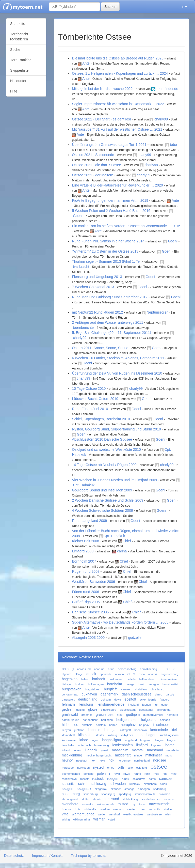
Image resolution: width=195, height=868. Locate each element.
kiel (174, 730)
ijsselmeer (161, 725)
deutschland (88, 699)
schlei (83, 784)
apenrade (105, 674)
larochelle (68, 745)
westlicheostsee (133, 814)
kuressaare (69, 740)
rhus (156, 774)
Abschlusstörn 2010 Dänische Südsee (102, 439)
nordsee (160, 760)
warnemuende (83, 814)
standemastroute (145, 794)
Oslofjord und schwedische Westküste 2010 (107, 449)
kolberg (112, 735)
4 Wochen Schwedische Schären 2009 (103, 510)
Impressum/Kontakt (47, 856)
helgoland (149, 720)
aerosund (168, 669)
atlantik (153, 674)
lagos (95, 740)
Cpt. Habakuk (84, 485)
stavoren (165, 794)
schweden (118, 784)
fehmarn (68, 704)
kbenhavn (141, 730)
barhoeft (99, 679)
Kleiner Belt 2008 (86, 541)
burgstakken (93, 689)
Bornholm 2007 (84, 561)
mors (169, 755)
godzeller (135, 638)
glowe (93, 709)
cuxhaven (89, 694)
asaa (142, 674)
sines (164, 784)
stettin (85, 799)
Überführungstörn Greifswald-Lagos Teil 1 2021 (109, 145)
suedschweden (151, 799)
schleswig (99, 784)
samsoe (165, 779)
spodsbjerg (108, 794)
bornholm (115, 684)
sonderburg (91, 794)
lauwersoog (101, 745)
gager (165, 705)
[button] (185, 7)
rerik (147, 774)
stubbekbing (130, 799)
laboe (84, 740)
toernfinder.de (167, 89)
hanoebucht (90, 720)
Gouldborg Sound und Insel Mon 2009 (102, 490)
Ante (86, 63)
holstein (101, 725)
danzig (170, 694)
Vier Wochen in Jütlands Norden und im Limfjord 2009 (115, 480)
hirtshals (87, 725)
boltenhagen (96, 684)
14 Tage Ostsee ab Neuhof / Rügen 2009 (104, 465)
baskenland (116, 679)
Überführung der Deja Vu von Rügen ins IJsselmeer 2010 (117, 373)
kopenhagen (147, 735)
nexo (102, 761)
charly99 (161, 119)
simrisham (150, 784)
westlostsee (154, 814)
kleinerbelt (68, 735)
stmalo (97, 799)
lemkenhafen (123, 745)
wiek (168, 814)
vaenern (118, 809)
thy (134, 804)
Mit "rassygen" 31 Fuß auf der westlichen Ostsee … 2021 (117, 129)
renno (137, 774)
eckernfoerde (148, 700)
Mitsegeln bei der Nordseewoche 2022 (102, 89)
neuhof (67, 760)
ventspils (154, 809)
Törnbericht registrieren (19, 37)
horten (113, 725)
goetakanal (146, 710)
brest (141, 684)
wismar (99, 819)
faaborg (165, 700)
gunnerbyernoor (153, 715)
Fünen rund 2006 (86, 592)
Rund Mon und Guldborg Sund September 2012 (110, 297)
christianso (157, 689)
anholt (91, 674)
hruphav (144, 725)
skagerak (84, 789)
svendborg (70, 804)
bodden (80, 684)
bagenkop (70, 679)
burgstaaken (72, 689)
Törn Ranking (21, 60)
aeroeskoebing (127, 669)
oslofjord (142, 768)
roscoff (84, 779)
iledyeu (66, 730)
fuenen (147, 705)
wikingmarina (81, 819)
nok (111, 760)
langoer (172, 740)
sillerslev (135, 784)
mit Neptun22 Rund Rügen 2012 (98, 312)
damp (159, 694)
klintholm (85, 735)
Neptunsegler (157, 312)
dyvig (118, 700)
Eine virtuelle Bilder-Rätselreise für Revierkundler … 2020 (118, 185)
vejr (143, 809)
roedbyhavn (69, 779)
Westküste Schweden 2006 (94, 582)
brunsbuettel (170, 684)
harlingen (107, 720)
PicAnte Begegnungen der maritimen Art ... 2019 (110, 200)
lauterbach (84, 745)
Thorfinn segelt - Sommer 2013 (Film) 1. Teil (107, 261)
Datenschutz (14, 856)
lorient (77, 750)
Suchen (110, 7)
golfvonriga (163, 710)
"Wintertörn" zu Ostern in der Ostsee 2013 (105, 251)
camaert (126, 689)
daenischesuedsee (137, 694)
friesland (133, 705)
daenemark (109, 694)
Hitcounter (18, 81)
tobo (173, 145)
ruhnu (126, 779)
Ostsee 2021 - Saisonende (93, 155)
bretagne (153, 684)
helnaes (165, 720)
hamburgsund (71, 720)
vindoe (168, 809)
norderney (124, 761)
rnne (174, 774)
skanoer (116, 789)
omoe (111, 768)
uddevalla (90, 809)
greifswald (70, 715)
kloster (100, 735)
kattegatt (126, 730)
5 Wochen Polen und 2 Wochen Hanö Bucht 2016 (111, 211)
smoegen (144, 789)
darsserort (68, 700)
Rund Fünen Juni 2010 (90, 409)
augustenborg (169, 674)
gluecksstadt (128, 710)
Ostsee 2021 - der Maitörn (93, 175)
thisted (123, 804)
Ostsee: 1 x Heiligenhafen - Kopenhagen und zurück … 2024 (120, 73)
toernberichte (83, 328)
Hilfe (14, 91)
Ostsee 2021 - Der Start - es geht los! (102, 119)
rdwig (127, 774)
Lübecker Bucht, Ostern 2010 (95, 399)
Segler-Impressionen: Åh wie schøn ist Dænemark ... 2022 (118, 104)
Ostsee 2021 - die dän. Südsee (97, 165)
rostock (98, 779)
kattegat (110, 730)
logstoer (156, 745)
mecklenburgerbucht (99, 755)
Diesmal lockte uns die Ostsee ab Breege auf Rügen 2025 (118, 58)
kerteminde (159, 730)
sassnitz (68, 784)
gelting (80, 710)
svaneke (169, 799)
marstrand (155, 750)
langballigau (112, 740)
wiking (66, 819)
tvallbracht (81, 267)
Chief (127, 541)
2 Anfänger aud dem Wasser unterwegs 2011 (108, 322)
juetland (79, 730)
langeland (131, 740)
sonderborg (71, 794)
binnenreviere (168, 679)
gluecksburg (109, 710)
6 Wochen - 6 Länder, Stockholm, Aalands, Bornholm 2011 (118, 358)
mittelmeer (154, 755)
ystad (112, 819)
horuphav (128, 725)
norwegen (83, 768)
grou (120, 715)
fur (156, 705)
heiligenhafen (127, 720)
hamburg (172, 715)
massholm (173, 750)
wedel (102, 814)
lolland (66, 750)
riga (165, 774)
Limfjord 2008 (83, 551)
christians (141, 689)
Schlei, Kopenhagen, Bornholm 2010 (101, 419)
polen (101, 773)
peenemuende (71, 774)
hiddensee (70, 725)
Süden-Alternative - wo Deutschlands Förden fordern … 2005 (120, 622)
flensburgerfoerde (110, 704)
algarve (67, 674)
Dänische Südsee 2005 (91, 612)
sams (152, 779)
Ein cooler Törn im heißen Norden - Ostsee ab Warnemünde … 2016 (126, 226)
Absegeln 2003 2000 (88, 638)
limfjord (142, 745)
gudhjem (133, 715)
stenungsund (70, 799)
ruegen (113, 779)
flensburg (86, 704)
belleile (131, 679)
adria (111, 669)
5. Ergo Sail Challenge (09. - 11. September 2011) (112, 333)
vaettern (132, 809)
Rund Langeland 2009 (90, 521)
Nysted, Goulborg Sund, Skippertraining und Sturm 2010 (117, 429)
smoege (129, 789)
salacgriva (139, 779)
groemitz (87, 715)
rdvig (117, 774)
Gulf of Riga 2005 (86, 602)
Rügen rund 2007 (86, 571)
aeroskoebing (148, 669)
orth (121, 767)
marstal (138, 750)
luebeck (91, 750)
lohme (170, 745)
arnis (131, 674)
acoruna (99, 669)
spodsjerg (125, 794)
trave (142, 804)
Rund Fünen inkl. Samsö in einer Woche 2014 (108, 241)
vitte (65, 814)
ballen (85, 679)
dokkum (106, 700)
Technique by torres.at (88, 856)
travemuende (159, 804)
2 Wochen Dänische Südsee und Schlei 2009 (108, 500)
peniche (88, 774)
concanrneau (70, 694)
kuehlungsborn (169, 735)
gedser (67, 709)
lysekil (104, 750)
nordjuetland (142, 761)
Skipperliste (19, 70)
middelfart (123, 755)
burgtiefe (111, 689)
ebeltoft (130, 699)
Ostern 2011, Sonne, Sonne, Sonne (100, 348)
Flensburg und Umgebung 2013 (97, 277)
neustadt (82, 761)
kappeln (94, 730)
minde (138, 755)
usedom (105, 809)
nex (93, 761)
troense (67, 809)
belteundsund (148, 679)
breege (130, 684)
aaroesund (84, 669)
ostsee (159, 767)
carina (122, 551)
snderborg (160, 789)
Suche (15, 50)
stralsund (112, 799)
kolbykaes (127, 735)
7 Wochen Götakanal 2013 (93, 287)
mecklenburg (72, 755)
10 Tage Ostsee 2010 (89, 389)
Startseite (18, 24)
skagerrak (101, 789)
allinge (79, 674)
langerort (146, 740)
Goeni (78, 216)
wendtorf (114, 814)
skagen (68, 789)
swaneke (88, 804)
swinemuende (105, 804)
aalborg (68, 669)
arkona (120, 674)
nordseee (68, 768)
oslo (130, 768)
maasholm (120, 750)
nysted (98, 767)
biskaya (67, 684)
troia (78, 809)
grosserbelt (104, 715)
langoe (159, 740)
